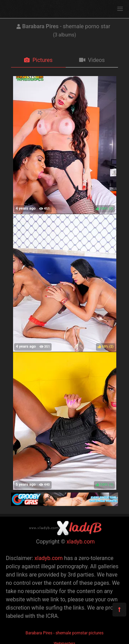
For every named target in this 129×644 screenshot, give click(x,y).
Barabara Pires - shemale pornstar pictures (64, 633)
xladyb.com (81, 542)
